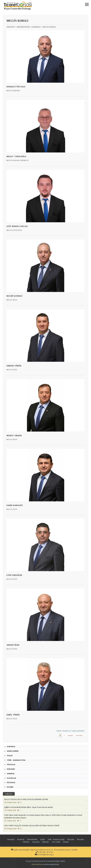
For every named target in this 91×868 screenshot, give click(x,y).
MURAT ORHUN (14, 435)
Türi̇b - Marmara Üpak (56, 839)
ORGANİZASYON (23, 27)
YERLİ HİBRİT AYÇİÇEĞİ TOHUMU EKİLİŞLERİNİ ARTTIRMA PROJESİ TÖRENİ (45, 827)
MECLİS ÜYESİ (12, 300)
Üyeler (43, 839)
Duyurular (36, 842)
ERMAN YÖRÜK (14, 366)
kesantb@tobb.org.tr (44, 854)
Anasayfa (11, 839)
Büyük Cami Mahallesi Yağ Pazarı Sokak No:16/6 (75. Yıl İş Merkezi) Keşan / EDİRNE (44, 850)
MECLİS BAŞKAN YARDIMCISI (18, 160)
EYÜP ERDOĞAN (14, 575)
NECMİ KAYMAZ (15, 296)
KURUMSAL (36, 27)
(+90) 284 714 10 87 (44, 852)
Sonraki (70, 735)
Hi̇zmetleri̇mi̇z (32, 839)
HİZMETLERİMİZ (13, 751)
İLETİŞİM (10, 787)
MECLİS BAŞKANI (13, 91)
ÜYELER (10, 756)
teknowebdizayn (37, 864)
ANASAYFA (11, 27)
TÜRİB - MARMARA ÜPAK (16, 760)
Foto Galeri (56, 842)
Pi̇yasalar (71, 839)
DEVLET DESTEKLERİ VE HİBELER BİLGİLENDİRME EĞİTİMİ (45, 801)
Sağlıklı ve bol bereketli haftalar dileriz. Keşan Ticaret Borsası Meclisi (45, 809)
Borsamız (80, 839)
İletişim (66, 842)
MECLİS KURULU (49, 27)
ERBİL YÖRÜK (13, 715)
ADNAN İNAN (13, 645)
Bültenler (46, 842)
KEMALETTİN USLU (16, 87)
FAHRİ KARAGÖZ (15, 505)
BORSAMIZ (11, 769)
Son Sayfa (79, 735)
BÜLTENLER (11, 782)
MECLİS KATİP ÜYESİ (14, 230)
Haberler (9, 794)
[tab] (45, 747)
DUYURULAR (11, 778)
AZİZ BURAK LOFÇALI (17, 226)
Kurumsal (21, 839)
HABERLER (11, 774)
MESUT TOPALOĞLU (16, 156)
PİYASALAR (11, 764)
